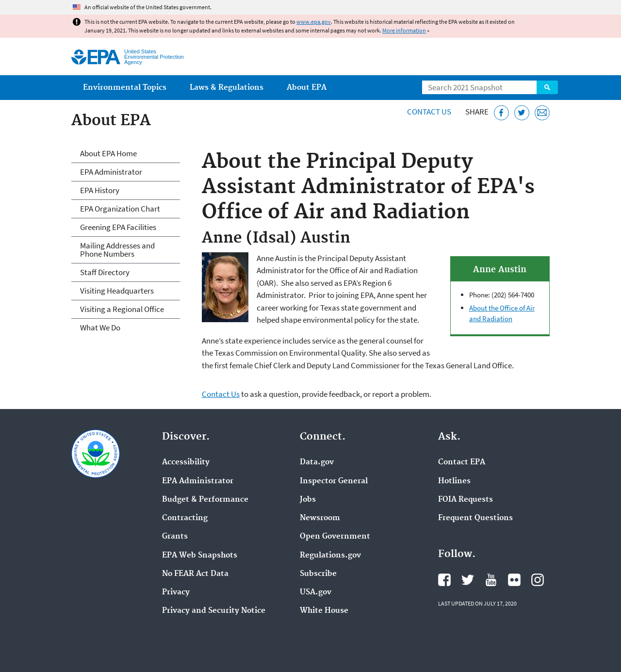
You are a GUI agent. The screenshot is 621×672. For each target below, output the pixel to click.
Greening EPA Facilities (118, 227)
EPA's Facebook (444, 580)
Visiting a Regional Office (122, 309)
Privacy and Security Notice (214, 611)
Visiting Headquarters (117, 291)
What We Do (100, 328)
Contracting (185, 518)
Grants (175, 537)
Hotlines (454, 481)
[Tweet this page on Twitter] (522, 113)
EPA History (100, 190)
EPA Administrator (111, 172)
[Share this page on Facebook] (501, 113)
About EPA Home (108, 153)
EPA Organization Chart (120, 209)
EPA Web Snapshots (200, 556)
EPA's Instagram (538, 580)
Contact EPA (462, 462)
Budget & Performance (205, 500)
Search (547, 87)
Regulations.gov (330, 556)
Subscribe (318, 574)
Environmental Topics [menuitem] (125, 88)
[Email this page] (542, 113)
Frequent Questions (475, 518)
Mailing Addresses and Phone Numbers (117, 250)
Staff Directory (105, 272)
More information (404, 30)
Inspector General (334, 481)
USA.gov (316, 592)
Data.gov (317, 462)
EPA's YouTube (491, 580)
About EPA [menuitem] (307, 88)
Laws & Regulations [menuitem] (227, 88)
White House (324, 611)
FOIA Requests (466, 500)
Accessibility (186, 462)
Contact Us (429, 112)
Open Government (335, 537)
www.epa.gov (314, 22)
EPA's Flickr (514, 580)
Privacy (176, 592)
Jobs (308, 500)
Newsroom (320, 518)
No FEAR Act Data (195, 574)
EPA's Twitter (468, 580)
